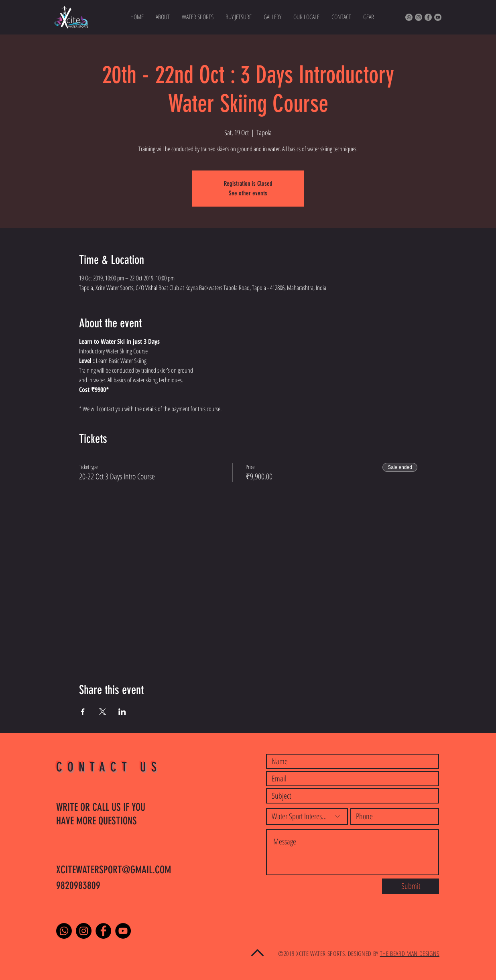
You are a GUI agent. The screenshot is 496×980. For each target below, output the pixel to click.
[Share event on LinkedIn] (122, 712)
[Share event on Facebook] (83, 712)
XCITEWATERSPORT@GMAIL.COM (114, 870)
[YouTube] (438, 17)
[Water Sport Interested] (307, 816)
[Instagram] (419, 17)
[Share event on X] (103, 712)
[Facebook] (428, 17)
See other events (248, 193)
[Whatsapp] (409, 17)
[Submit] (411, 886)
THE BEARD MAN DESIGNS (410, 954)
